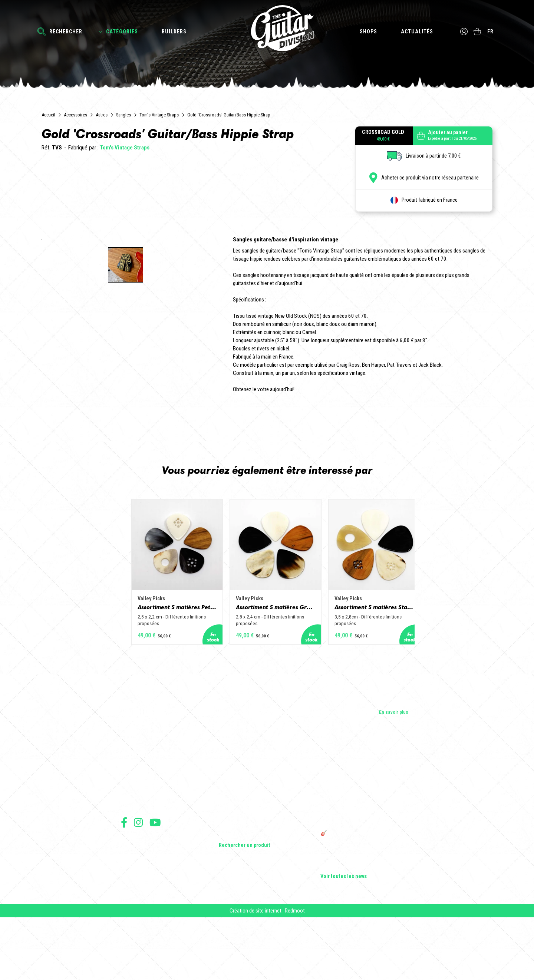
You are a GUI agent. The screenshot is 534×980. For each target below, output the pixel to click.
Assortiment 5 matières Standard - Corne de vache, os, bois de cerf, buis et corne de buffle (391, 661)
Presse (128, 860)
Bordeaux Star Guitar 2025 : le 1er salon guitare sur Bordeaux (362, 909)
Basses (227, 850)
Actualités (416, 32)
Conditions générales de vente (149, 905)
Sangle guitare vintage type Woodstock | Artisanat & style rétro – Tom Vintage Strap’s (363, 851)
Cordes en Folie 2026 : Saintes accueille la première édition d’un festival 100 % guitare (366, 832)
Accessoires (75, 115)
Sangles (123, 115)
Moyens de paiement (140, 929)
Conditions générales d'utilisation (153, 897)
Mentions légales (137, 913)
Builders (174, 32)
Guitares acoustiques (242, 839)
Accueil (48, 115)
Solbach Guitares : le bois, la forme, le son (365, 923)
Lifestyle (228, 891)
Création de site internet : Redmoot (267, 973)
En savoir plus (394, 768)
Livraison (129, 938)
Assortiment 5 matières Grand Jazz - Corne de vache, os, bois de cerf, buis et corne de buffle (267, 661)
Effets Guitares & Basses (245, 871)
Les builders (133, 829)
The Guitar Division (267, 30)
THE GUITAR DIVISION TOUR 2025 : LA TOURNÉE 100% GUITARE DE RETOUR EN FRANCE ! (362, 874)
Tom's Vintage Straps (159, 115)
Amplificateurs (234, 860)
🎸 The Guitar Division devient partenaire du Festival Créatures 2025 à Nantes (367, 893)
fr (492, 32)
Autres (102, 115)
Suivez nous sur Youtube (155, 879)
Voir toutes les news (344, 933)
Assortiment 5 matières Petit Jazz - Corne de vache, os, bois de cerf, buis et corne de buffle (143, 661)
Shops (367, 32)
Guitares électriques (240, 829)
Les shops (132, 839)
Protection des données (143, 921)
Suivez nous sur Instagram (138, 879)
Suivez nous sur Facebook (124, 879)
